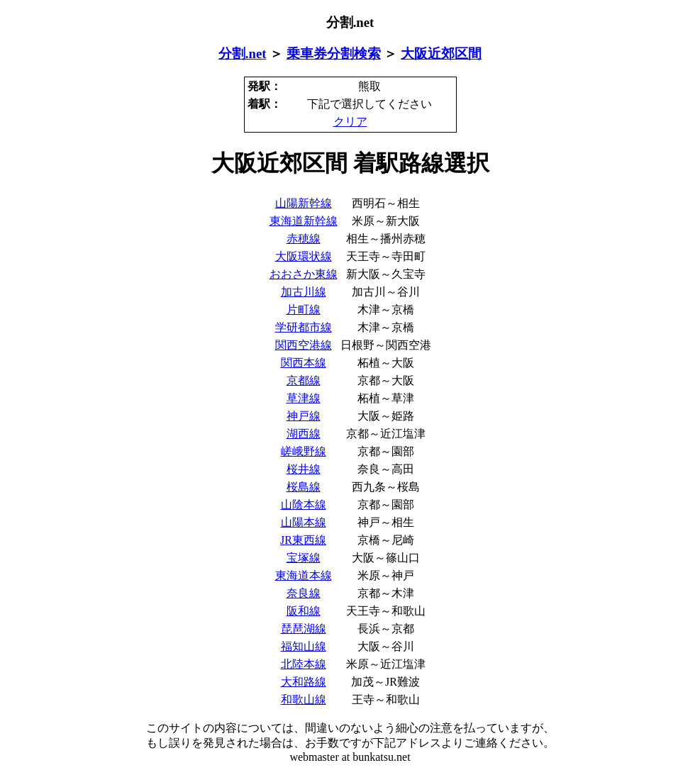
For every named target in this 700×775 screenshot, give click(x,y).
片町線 (304, 310)
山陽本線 (304, 522)
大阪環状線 (304, 256)
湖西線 (304, 434)
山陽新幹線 (304, 203)
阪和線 (304, 611)
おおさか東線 (304, 274)
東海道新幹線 (304, 221)
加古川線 (304, 292)
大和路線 (304, 682)
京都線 (304, 380)
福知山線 (304, 646)
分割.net (243, 54)
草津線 (304, 398)
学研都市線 (304, 327)
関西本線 (304, 363)
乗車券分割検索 (334, 54)
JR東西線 (303, 540)
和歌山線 (304, 699)
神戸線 (304, 416)
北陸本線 (304, 664)
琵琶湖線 (304, 629)
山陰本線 (304, 504)
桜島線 (304, 487)
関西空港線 (304, 345)
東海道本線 (304, 575)
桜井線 (304, 469)
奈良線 (304, 593)
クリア (350, 122)
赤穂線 (304, 239)
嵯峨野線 (304, 451)
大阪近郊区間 (441, 54)
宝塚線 (304, 558)
